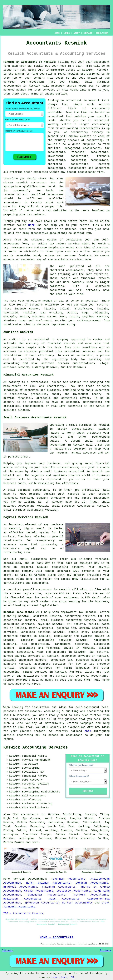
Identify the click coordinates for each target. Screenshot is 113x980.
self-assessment (98, 62)
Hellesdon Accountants (22, 899)
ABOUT (77, 33)
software (36, 305)
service (103, 248)
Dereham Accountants (92, 883)
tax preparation (35, 644)
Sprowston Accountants (41, 903)
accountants (12, 86)
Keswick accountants (19, 612)
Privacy (105, 950)
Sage (85, 313)
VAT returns (76, 624)
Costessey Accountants (73, 891)
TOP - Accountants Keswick (23, 913)
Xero (63, 317)
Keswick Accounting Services (36, 747)
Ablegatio (101, 313)
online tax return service (59, 244)
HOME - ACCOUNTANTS (56, 937)
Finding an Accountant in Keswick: (30, 62)
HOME (57, 33)
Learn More (59, 977)
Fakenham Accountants (59, 887)
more (35, 842)
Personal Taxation (35, 784)
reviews (49, 256)
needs (51, 120)
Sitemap (8, 950)
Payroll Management (36, 760)
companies (57, 286)
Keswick (88, 70)
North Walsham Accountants (48, 883)
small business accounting (61, 620)
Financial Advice (35, 776)
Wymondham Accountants (47, 895)
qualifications (34, 187)
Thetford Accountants (90, 895)
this (88, 731)
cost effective (30, 301)
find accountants (25, 814)
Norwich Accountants (77, 903)
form (32, 229)
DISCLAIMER (102, 33)
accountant (102, 120)
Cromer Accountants (39, 891)
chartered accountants (67, 270)
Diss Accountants (64, 899)
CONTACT (88, 33)
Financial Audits (35, 756)
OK (72, 977)
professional (90, 74)
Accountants (37, 879)
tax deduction (57, 211)
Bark (31, 225)
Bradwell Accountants (20, 887)
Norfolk (19, 879)
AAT (25, 195)
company (97, 252)
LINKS (67, 33)
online (50, 94)
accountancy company (87, 132)
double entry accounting (88, 632)
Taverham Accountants (68, 879)
